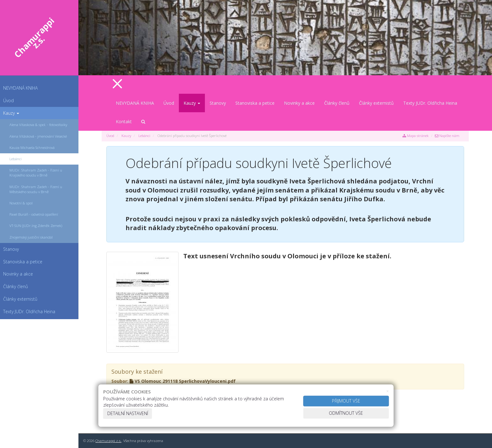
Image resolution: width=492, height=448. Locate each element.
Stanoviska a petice (255, 103)
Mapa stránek (416, 136)
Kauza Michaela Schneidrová (32, 148)
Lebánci (16, 159)
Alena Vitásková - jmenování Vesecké (38, 136)
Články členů (337, 103)
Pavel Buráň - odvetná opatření (34, 214)
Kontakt (124, 121)
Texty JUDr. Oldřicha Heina (430, 103)
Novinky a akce (299, 103)
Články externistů (376, 103)
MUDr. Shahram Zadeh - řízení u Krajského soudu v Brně (36, 173)
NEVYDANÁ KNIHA (20, 88)
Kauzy (11, 113)
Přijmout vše (346, 401)
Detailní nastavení (128, 413)
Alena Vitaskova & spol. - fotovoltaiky (38, 125)
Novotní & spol (21, 203)
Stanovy (218, 103)
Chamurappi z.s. (108, 441)
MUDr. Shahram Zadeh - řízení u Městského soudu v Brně (36, 189)
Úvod (8, 100)
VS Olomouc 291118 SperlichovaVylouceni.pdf (183, 381)
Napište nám (447, 136)
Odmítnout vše (346, 413)
